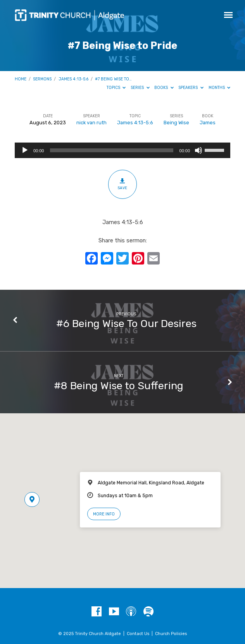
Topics (116, 88)
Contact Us (138, 634)
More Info (104, 514)
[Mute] (198, 150)
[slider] (111, 150)
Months (220, 88)
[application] (122, 150)
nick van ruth (91, 123)
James (208, 123)
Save (122, 184)
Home (21, 79)
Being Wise (176, 123)
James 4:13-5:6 (73, 79)
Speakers (191, 88)
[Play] (25, 150)
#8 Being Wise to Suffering (119, 386)
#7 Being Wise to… (113, 79)
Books (164, 88)
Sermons (42, 79)
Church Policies (171, 634)
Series (140, 88)
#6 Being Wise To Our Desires (126, 324)
